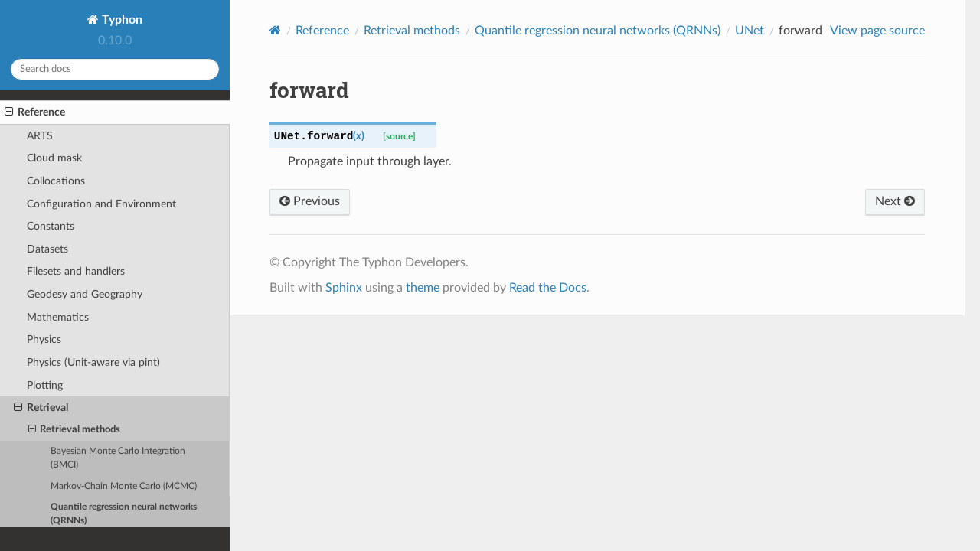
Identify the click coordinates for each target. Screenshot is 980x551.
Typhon (121, 20)
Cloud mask (54, 158)
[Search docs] (115, 69)
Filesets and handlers (76, 271)
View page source (877, 31)
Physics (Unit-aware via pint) (93, 362)
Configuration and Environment (101, 204)
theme (423, 288)
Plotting (45, 385)
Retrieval (41, 408)
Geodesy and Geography (85, 294)
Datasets (47, 249)
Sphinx (344, 288)
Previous (310, 201)
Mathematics (58, 317)
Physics (44, 339)
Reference (35, 112)
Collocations (56, 181)
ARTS (40, 136)
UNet (750, 31)
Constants (51, 226)
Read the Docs (548, 288)
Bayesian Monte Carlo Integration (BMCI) (118, 458)
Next (895, 201)
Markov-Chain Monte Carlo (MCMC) (124, 486)
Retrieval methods (75, 430)
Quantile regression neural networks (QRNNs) (124, 514)
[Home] (275, 30)
